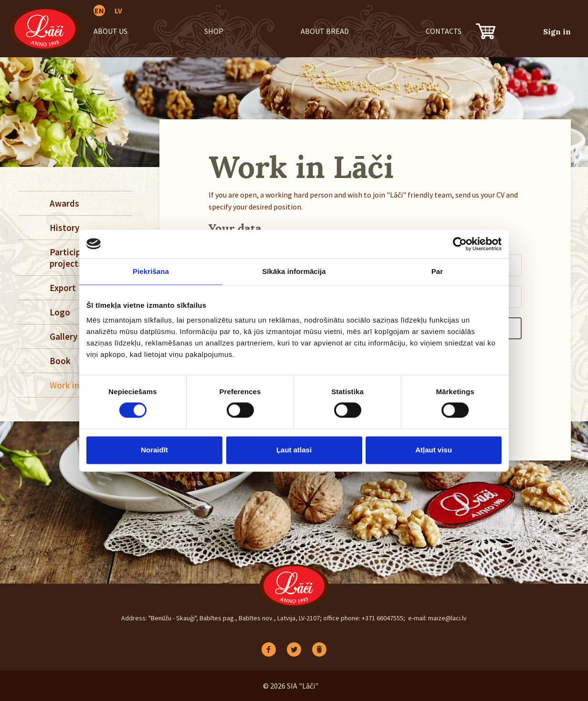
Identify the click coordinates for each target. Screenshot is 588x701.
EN (99, 10)
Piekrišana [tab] (151, 271)
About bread (325, 31)
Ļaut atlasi (294, 450)
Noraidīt (154, 450)
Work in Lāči (73, 385)
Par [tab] (437, 271)
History (64, 228)
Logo (60, 312)
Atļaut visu (434, 450)
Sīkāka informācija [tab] (294, 271)
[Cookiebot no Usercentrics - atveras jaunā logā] (460, 244)
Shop (214, 31)
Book (60, 361)
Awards (64, 203)
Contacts (444, 31)
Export (63, 288)
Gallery (63, 336)
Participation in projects (80, 258)
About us (110, 31)
